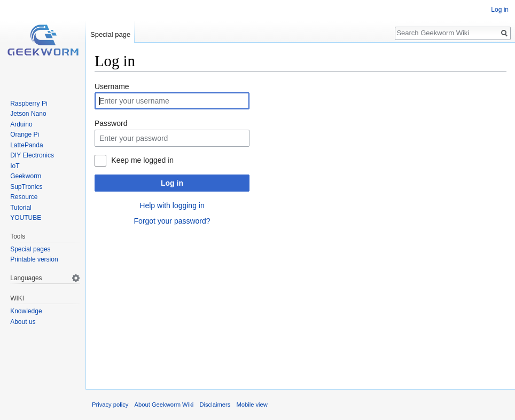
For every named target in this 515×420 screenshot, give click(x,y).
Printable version (34, 259)
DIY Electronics (32, 155)
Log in (172, 183)
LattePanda (26, 145)
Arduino (21, 124)
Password (111, 123)
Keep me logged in (142, 160)
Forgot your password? (172, 221)
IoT (15, 166)
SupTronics (26, 187)
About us (23, 322)
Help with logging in (172, 205)
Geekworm (26, 176)
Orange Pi (25, 134)
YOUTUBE (26, 218)
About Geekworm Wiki (164, 405)
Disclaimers (215, 405)
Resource (24, 197)
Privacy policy (110, 405)
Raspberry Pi (29, 104)
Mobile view (252, 405)
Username (112, 86)
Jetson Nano (28, 114)
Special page (110, 34)
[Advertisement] (301, 306)
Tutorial (21, 208)
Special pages (30, 249)
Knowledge (26, 311)
